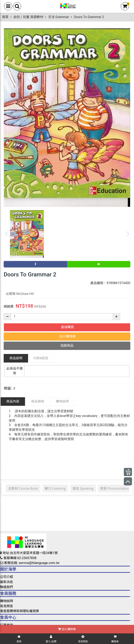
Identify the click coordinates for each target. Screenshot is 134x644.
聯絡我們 (7, 587)
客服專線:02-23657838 (18, 558)
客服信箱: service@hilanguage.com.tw (30, 563)
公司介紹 (7, 577)
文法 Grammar (58, 17)
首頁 (5, 17)
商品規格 (38, 401)
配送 (41, 358)
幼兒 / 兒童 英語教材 (28, 17)
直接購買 (67, 327)
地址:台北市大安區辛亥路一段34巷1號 (29, 553)
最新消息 (7, 582)
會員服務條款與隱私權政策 (20, 611)
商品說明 (16, 358)
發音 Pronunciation (115, 488)
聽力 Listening (55, 488)
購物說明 (62, 401)
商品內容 (13, 401)
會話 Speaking (83, 488)
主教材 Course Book (23, 488)
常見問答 (7, 606)
